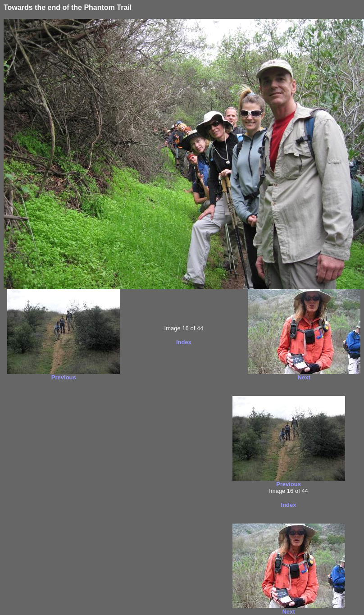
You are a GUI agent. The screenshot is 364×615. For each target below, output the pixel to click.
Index (184, 342)
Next (304, 377)
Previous (64, 377)
